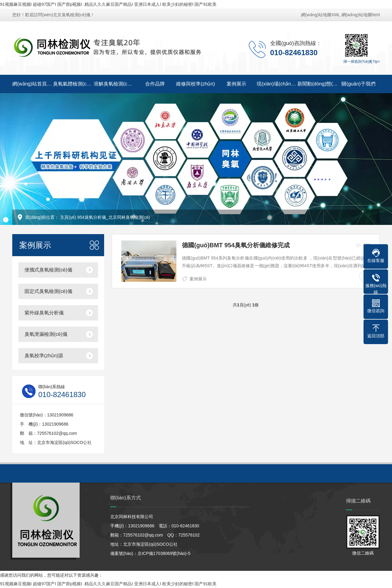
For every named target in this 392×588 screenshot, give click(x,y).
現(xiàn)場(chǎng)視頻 (277, 84)
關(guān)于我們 (358, 84)
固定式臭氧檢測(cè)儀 (48, 291)
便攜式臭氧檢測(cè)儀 (48, 270)
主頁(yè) (68, 217)
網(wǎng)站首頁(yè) (33, 84)
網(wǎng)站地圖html (361, 15)
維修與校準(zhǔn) (195, 84)
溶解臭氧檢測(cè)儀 (114, 84)
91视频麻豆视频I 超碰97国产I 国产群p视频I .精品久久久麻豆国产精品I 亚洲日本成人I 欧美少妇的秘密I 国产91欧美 (108, 4)
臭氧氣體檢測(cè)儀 (73, 84)
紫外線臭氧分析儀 (44, 313)
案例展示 (236, 84)
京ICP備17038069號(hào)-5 (164, 553)
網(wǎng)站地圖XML (321, 15)
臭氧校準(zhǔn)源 (44, 356)
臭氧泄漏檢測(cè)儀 (46, 334)
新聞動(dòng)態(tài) (318, 84)
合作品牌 (155, 84)
